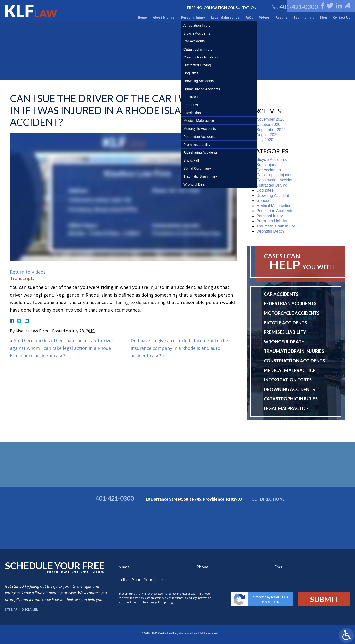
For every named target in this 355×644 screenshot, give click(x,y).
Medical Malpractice (274, 206)
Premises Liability (272, 221)
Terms (276, 602)
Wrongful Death (270, 231)
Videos (264, 17)
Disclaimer (30, 610)
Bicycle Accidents (272, 160)
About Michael (164, 17)
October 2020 (268, 124)
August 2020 (267, 135)
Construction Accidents (276, 180)
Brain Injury (266, 165)
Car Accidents (269, 170)
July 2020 (265, 140)
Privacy (266, 602)
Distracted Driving (272, 185)
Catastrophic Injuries (274, 175)
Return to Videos (28, 272)
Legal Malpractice (225, 17)
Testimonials (304, 17)
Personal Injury (193, 17)
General (263, 200)
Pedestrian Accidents (275, 211)
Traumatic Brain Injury (276, 226)
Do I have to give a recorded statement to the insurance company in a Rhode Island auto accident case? (179, 348)
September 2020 (271, 130)
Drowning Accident (273, 196)
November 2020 (270, 119)
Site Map (11, 610)
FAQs (249, 17)
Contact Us (341, 17)
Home (142, 17)
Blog (323, 17)
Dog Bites (265, 190)
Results (282, 17)
